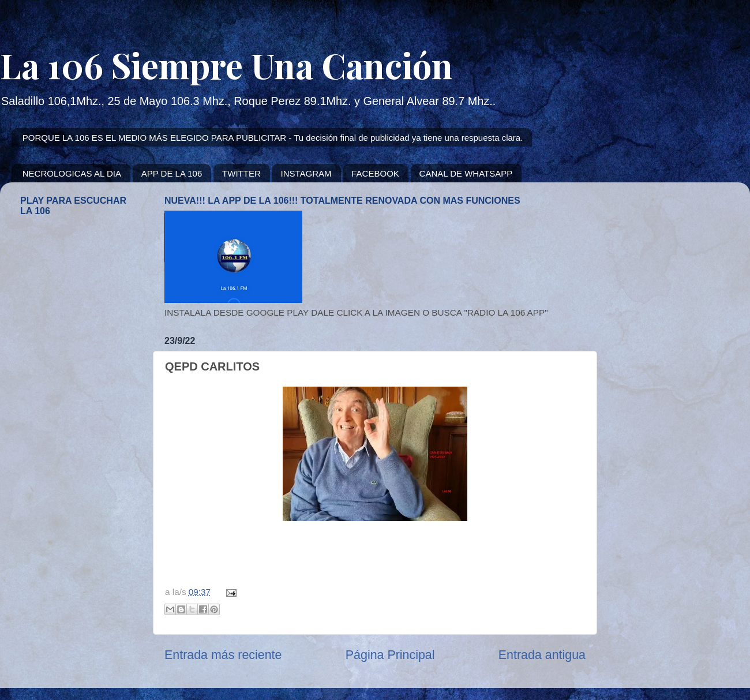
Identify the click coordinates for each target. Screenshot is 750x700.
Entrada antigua (542, 655)
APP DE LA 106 (172, 173)
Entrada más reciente (223, 655)
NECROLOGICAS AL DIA (72, 173)
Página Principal (390, 655)
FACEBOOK (375, 173)
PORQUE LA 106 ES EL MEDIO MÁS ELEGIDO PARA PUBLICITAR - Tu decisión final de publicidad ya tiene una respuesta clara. (273, 138)
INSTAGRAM (306, 173)
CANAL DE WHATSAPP (466, 173)
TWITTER (241, 173)
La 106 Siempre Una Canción (226, 65)
